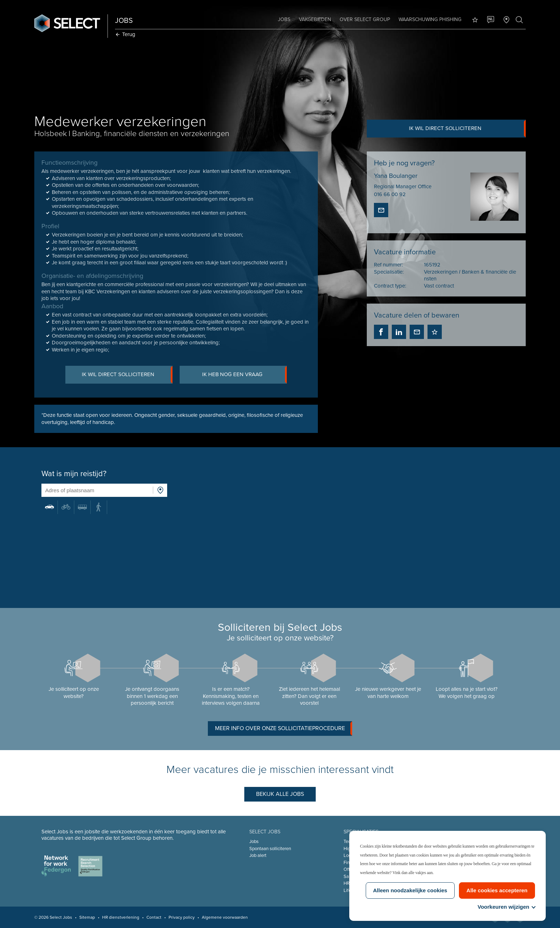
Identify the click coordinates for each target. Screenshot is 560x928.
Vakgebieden (314, 19)
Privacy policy (182, 917)
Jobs (283, 19)
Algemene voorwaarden (226, 917)
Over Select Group (364, 19)
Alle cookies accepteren (497, 890)
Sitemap (88, 917)
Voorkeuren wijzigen (506, 907)
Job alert (258, 855)
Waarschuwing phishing (429, 19)
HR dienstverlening (121, 917)
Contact (155, 917)
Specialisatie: (388, 272)
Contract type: (390, 286)
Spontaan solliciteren (270, 849)
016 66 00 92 (389, 195)
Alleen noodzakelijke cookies (410, 890)
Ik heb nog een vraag (245, 375)
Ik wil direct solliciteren (467, 129)
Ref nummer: (388, 265)
